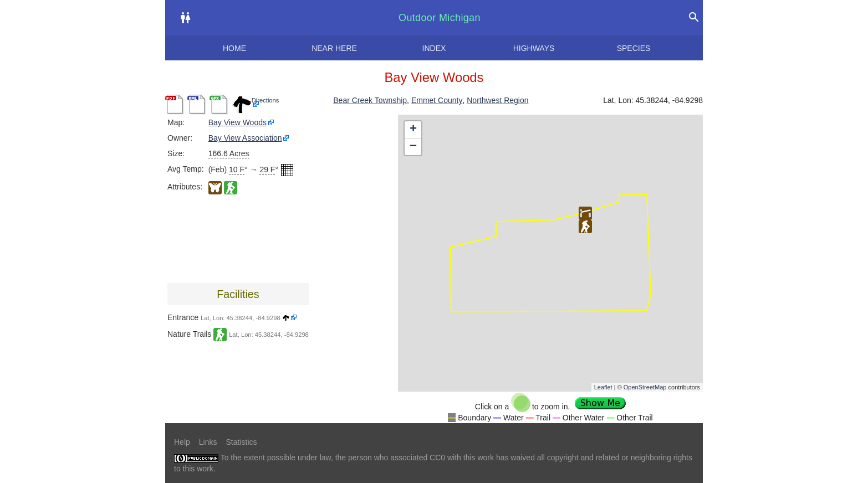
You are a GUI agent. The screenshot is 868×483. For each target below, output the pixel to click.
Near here (334, 48)
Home (234, 48)
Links (208, 442)
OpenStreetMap (645, 387)
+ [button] (413, 130)
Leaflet (603, 387)
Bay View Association (245, 138)
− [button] (413, 147)
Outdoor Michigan (440, 18)
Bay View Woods (238, 122)
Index (434, 48)
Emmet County (437, 100)
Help (182, 442)
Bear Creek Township (370, 100)
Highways (534, 48)
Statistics (241, 442)
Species (634, 48)
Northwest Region (497, 100)
